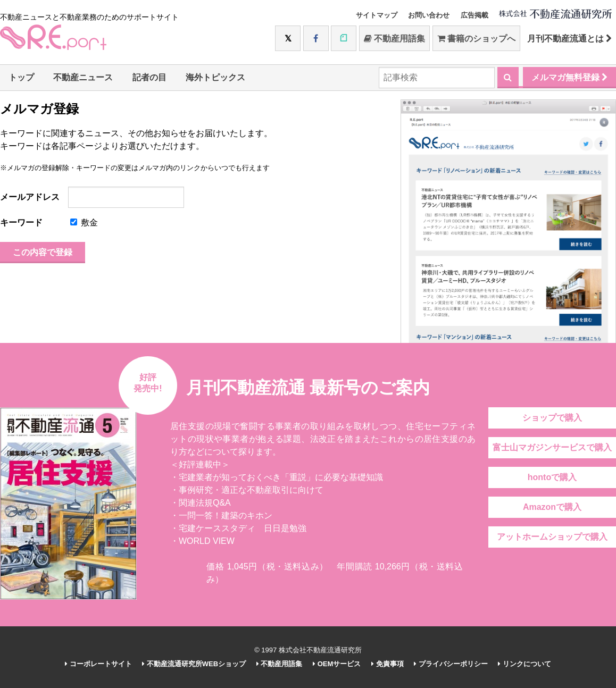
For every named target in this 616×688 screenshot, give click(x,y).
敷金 (84, 223)
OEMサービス (337, 664)
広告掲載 (475, 15)
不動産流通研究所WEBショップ (194, 664)
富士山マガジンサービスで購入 (552, 447)
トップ (21, 77)
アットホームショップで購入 (552, 537)
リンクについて (525, 664)
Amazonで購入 (552, 507)
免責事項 (388, 664)
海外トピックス (215, 77)
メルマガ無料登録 (569, 77)
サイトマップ (377, 15)
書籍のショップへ (476, 39)
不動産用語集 (394, 39)
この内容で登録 (43, 252)
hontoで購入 (552, 477)
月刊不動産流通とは (569, 39)
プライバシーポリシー (451, 664)
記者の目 (149, 77)
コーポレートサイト (98, 664)
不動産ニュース (83, 77)
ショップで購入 (552, 418)
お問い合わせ (429, 15)
